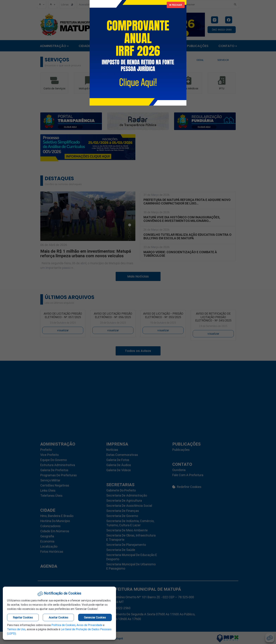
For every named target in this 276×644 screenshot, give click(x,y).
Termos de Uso (16, 629)
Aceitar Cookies (58, 617)
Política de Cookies (63, 625)
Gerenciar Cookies (95, 617)
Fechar (176, 5)
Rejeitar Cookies (23, 617)
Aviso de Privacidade (89, 625)
